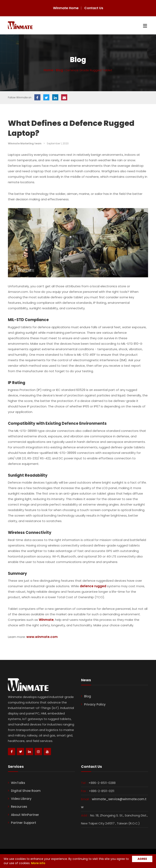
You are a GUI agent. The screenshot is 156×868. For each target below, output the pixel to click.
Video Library (21, 799)
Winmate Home (66, 8)
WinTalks (18, 783)
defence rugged (93, 586)
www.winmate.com (42, 637)
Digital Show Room (26, 791)
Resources (19, 807)
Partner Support (24, 823)
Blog (88, 696)
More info (38, 863)
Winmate (46, 620)
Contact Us (94, 8)
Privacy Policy (95, 704)
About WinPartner (25, 815)
